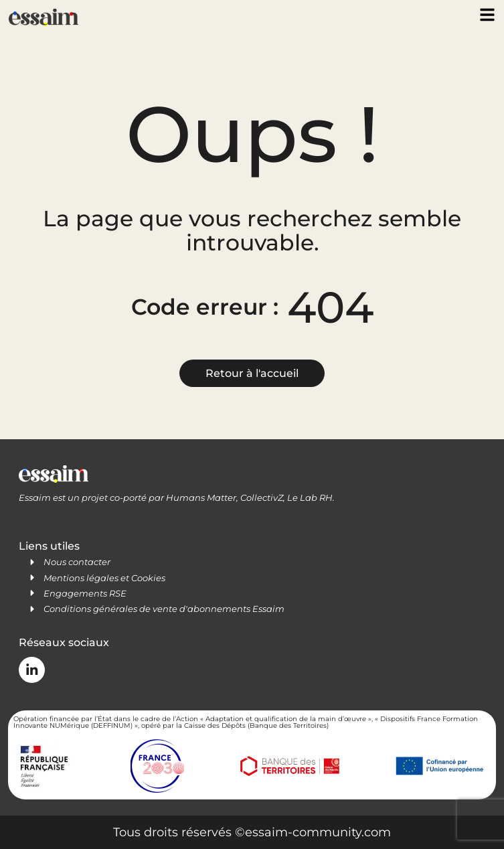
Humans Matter (201, 497)
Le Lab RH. (311, 497)
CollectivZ (262, 497)
